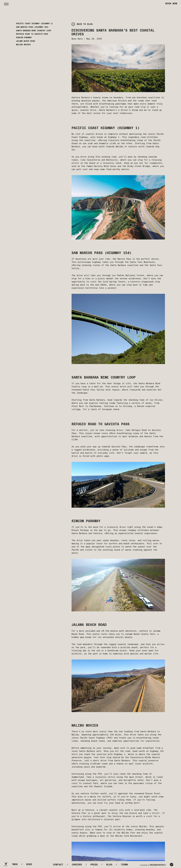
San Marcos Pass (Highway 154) (32, 27)
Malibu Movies (23, 45)
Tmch (15, 864)
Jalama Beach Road (26, 41)
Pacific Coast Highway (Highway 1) (34, 24)
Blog (109, 865)
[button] (6, 4)
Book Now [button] (171, 3)
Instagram (172, 865)
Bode (29, 864)
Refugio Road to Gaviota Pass (32, 34)
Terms (124, 865)
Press (94, 865)
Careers (77, 865)
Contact (58, 865)
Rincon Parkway (24, 38)
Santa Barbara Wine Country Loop (34, 31)
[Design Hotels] (153, 865)
